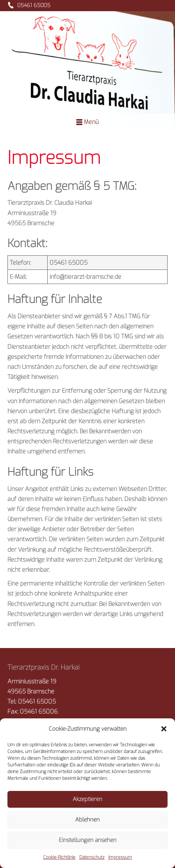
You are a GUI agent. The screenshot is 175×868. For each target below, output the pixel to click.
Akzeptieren (87, 799)
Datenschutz (92, 857)
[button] (164, 729)
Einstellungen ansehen (88, 840)
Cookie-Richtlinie (59, 857)
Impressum (120, 857)
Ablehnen (87, 820)
